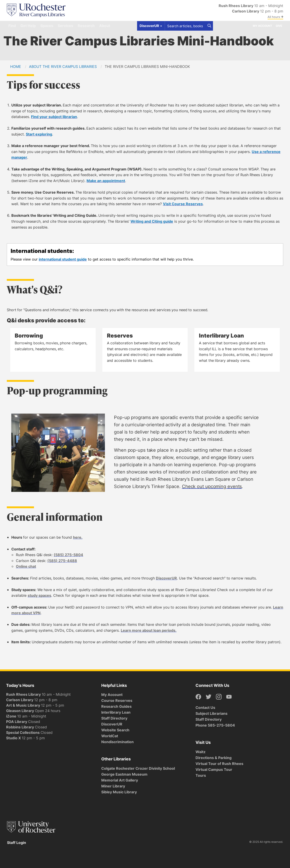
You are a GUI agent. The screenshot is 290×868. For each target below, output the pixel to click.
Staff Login (17, 843)
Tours (201, 775)
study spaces (39, 595)
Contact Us (205, 708)
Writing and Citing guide (152, 221)
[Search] (209, 26)
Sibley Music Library (119, 792)
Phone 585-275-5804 (215, 725)
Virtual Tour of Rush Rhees (219, 764)
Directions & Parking (214, 758)
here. (78, 537)
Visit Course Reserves (183, 204)
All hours (275, 17)
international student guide (63, 259)
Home (16, 67)
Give (279, 26)
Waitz (201, 752)
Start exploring (39, 134)
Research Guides (116, 706)
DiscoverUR (166, 578)
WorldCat (110, 736)
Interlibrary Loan (116, 712)
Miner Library (113, 786)
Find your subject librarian (54, 117)
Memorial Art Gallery (120, 780)
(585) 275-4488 (62, 561)
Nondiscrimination (117, 742)
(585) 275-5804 (68, 555)
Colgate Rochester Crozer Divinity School (138, 768)
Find (12, 26)
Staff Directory (114, 718)
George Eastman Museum (124, 774)
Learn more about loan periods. (149, 630)
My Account (262, 26)
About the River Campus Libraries (63, 67)
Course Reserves (117, 700)
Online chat (26, 566)
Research (86, 26)
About (105, 26)
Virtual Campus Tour (214, 769)
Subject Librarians (211, 713)
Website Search (115, 730)
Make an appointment (106, 181)
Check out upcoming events (212, 486)
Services (65, 26)
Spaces (47, 26)
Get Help (28, 26)
